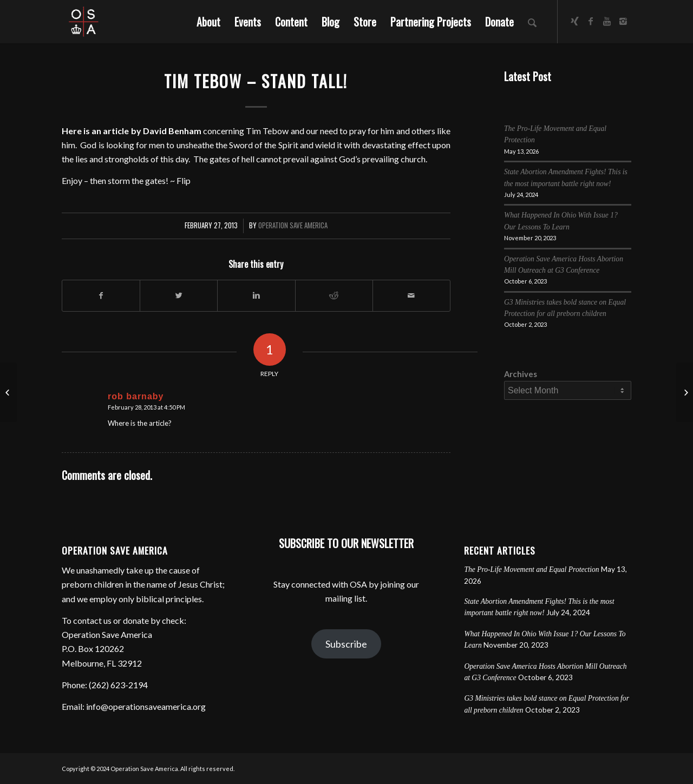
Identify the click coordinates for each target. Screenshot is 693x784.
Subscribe (346, 644)
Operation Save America (293, 225)
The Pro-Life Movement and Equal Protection (531, 569)
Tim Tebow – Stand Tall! (256, 81)
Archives (521, 374)
